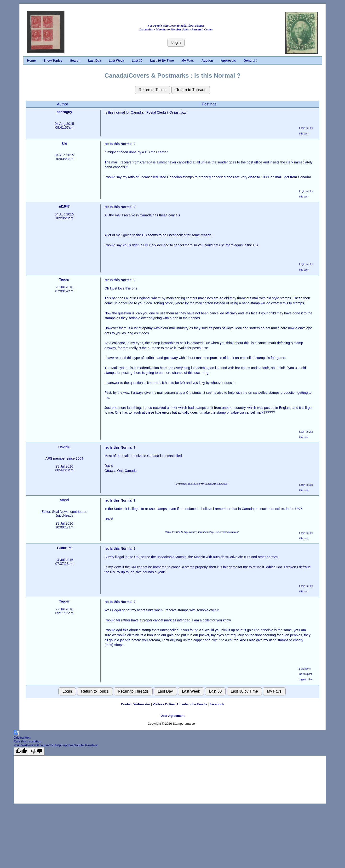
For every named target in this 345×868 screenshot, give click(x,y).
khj (64, 143)
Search (75, 61)
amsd (64, 500)
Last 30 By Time (162, 61)
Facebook (217, 704)
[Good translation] (21, 751)
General (250, 61)
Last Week (116, 61)
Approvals (228, 61)
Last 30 (137, 61)
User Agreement (172, 716)
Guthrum (64, 548)
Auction (207, 61)
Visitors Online (164, 704)
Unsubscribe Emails (192, 704)
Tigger (64, 279)
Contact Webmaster (136, 704)
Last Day (95, 61)
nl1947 (64, 206)
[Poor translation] (37, 751)
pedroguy (64, 112)
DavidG (64, 447)
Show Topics (53, 61)
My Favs (188, 61)
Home (31, 61)
